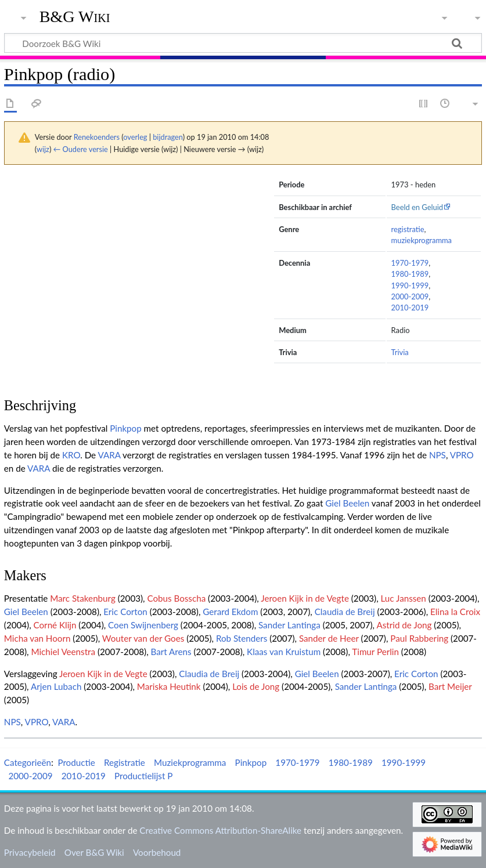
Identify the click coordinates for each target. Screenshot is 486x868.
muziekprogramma (422, 240)
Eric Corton (125, 612)
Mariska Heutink (169, 686)
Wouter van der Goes (143, 638)
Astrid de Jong (404, 625)
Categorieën (28, 762)
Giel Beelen (347, 503)
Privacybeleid (30, 852)
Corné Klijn (55, 625)
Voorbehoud (157, 852)
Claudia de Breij (345, 612)
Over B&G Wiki (94, 852)
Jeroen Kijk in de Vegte (305, 598)
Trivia (400, 352)
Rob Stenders (242, 638)
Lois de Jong (256, 686)
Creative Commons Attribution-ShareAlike (220, 830)
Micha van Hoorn (37, 638)
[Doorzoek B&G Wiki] (243, 43)
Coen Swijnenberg (143, 625)
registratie (408, 229)
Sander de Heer (329, 638)
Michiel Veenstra (63, 652)
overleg (135, 137)
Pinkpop (126, 428)
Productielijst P (143, 776)
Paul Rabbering (419, 638)
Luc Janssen (404, 598)
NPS (438, 455)
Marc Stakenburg (83, 598)
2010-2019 (410, 308)
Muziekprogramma (190, 762)
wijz (43, 149)
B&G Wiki (75, 17)
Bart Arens (171, 652)
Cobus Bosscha (176, 598)
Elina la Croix (455, 612)
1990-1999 (410, 285)
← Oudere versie (81, 149)
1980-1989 (410, 274)
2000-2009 (410, 296)
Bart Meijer (450, 686)
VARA (109, 455)
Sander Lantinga (289, 625)
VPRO (462, 455)
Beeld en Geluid (417, 207)
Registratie (125, 762)
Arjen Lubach (56, 686)
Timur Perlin (375, 652)
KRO (71, 455)
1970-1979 (410, 263)
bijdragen (168, 137)
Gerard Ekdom (230, 612)
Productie (76, 762)
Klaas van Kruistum (284, 652)
